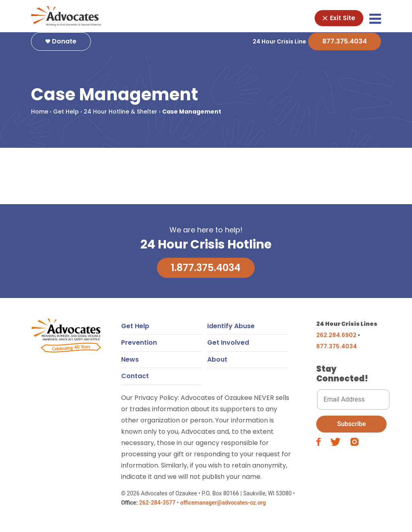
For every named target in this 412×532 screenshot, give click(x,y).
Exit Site (339, 18)
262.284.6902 (336, 339)
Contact (135, 380)
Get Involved (228, 347)
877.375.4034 (345, 45)
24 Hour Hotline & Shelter (121, 116)
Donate (61, 45)
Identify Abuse (231, 330)
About (217, 363)
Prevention (139, 347)
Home (40, 116)
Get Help (66, 116)
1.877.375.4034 (206, 272)
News (130, 363)
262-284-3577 (157, 507)
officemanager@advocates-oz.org (223, 507)
